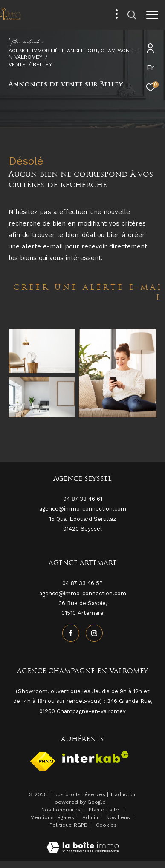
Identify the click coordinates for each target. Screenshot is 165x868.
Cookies (106, 825)
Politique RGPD (69, 825)
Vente (17, 64)
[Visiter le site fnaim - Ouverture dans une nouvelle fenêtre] (43, 761)
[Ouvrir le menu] (152, 15)
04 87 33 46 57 (82, 583)
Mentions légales (53, 817)
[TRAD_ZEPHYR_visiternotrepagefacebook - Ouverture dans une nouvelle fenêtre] (71, 633)
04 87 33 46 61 (83, 499)
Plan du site (105, 810)
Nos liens (119, 817)
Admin (91, 817)
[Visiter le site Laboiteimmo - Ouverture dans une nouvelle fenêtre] (83, 842)
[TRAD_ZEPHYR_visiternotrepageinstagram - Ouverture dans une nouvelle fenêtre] (94, 633)
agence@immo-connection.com (83, 593)
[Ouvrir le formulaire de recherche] (132, 15)
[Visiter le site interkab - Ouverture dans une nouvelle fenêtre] (96, 757)
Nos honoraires (61, 810)
